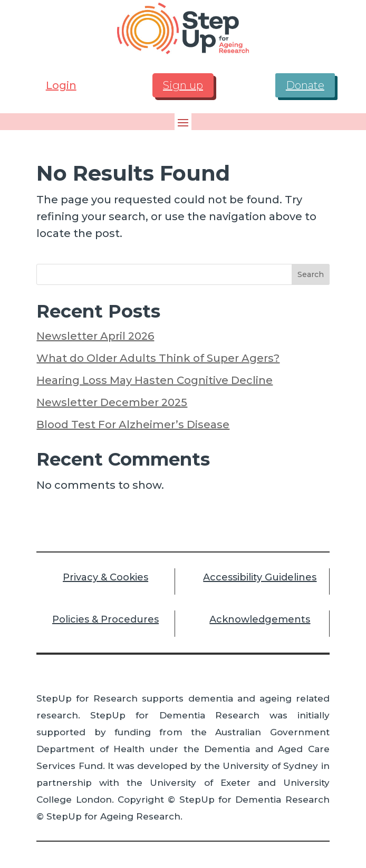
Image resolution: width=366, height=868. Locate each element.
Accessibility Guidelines (260, 577)
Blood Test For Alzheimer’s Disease (133, 425)
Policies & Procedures (105, 619)
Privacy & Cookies (105, 577)
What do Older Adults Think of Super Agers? (158, 358)
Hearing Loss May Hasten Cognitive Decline (155, 380)
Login (61, 85)
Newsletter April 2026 (95, 336)
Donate (305, 85)
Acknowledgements (260, 619)
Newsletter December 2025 (112, 402)
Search (311, 274)
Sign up (183, 85)
